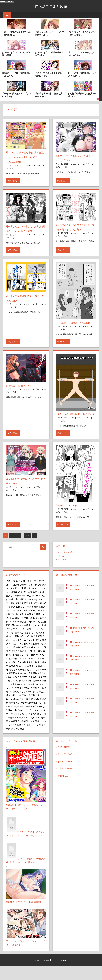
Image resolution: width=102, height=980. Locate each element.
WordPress (51, 974)
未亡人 (36, 720)
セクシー (37, 706)
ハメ (29, 621)
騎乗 (26, 632)
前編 (19, 702)
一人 (43, 628)
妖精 (35, 694)
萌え (29, 661)
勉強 (35, 687)
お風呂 (9, 691)
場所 (36, 665)
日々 (35, 632)
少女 (40, 598)
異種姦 (32, 657)
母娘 (24, 709)
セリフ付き (11, 739)
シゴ (42, 709)
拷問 (29, 683)
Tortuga (63, 974)
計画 (15, 691)
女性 (42, 609)
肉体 (31, 650)
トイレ (30, 665)
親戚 (22, 742)
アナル (30, 602)
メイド (9, 657)
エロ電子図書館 (63, 761)
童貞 (26, 624)
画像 (38, 165)
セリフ (23, 621)
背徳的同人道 (62, 789)
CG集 (30, 606)
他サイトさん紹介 (66, 566)
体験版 (23, 613)
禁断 (8, 709)
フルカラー (16, 609)
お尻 (31, 624)
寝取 (15, 606)
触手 (31, 632)
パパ (40, 691)
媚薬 (31, 691)
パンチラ (17, 694)
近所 (35, 691)
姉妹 (42, 657)
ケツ (30, 706)
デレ (22, 669)
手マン (25, 691)
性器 (13, 676)
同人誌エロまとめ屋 (51, 6)
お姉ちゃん (37, 683)
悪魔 (29, 680)
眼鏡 (11, 728)
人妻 (40, 606)
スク (17, 643)
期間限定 (26, 702)
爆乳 (29, 643)
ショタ (12, 635)
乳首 (42, 624)
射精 (36, 621)
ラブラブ (19, 617)
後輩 (17, 669)
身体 (40, 617)
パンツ (23, 680)
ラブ (19, 602)
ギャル (9, 624)
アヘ (40, 676)
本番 (24, 676)
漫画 (25, 606)
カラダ (18, 676)
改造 (11, 672)
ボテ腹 (30, 676)
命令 (31, 687)
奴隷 (42, 735)
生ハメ (27, 672)
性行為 (41, 702)
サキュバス (23, 687)
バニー (18, 709)
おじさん (19, 657)
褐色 (13, 639)
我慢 (36, 650)
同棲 (33, 709)
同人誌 (61, 570)
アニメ (39, 654)
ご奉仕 (27, 669)
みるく (16, 728)
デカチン (28, 731)
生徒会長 (10, 724)
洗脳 (15, 650)
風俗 (11, 680)
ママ (8, 646)
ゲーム (23, 654)
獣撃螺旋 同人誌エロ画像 (22, 395)
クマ (44, 691)
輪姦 (20, 683)
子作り (9, 694)
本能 (26, 717)
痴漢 (28, 739)
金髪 (26, 639)
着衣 (21, 632)
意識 (18, 680)
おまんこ (33, 728)
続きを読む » (13, 181)
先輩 (17, 646)
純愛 (24, 661)
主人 (18, 613)
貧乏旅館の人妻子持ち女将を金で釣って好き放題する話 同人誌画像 (76, 229)
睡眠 (37, 735)
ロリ (18, 665)
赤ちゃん (24, 728)
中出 (36, 595)
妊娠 (24, 635)
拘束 (26, 617)
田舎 (15, 687)
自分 (29, 613)
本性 (17, 742)
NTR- (24, 609)
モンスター (39, 661)
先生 (13, 646)
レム (40, 632)
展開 (15, 672)
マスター (36, 724)
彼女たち (42, 687)
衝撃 (19, 739)
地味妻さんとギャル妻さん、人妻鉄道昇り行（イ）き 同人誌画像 (26, 231)
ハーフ (20, 731)
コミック (28, 724)
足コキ (9, 706)
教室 (24, 683)
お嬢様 (18, 661)
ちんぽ (43, 635)
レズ (26, 650)
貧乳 (13, 628)
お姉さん (19, 639)
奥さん (16, 717)
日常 (13, 643)
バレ (33, 654)
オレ (35, 676)
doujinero (27, 165)
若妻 (23, 739)
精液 (40, 650)
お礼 (13, 742)
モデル (32, 713)
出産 (28, 698)
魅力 (29, 709)
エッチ (40, 728)
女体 (17, 654)
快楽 (13, 621)
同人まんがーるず (64, 768)
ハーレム (10, 632)
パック (37, 643)
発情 (26, 657)
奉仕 (22, 650)
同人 (88, 164)
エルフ (35, 680)
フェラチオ (41, 672)
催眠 (40, 665)
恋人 (43, 643)
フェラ (23, 598)
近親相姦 (19, 624)
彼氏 (8, 639)
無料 (30, 694)
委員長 (24, 694)
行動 (23, 698)
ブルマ (21, 672)
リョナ (32, 735)
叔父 (15, 720)
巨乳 (43, 595)
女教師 (37, 646)
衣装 (33, 702)
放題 (29, 646)
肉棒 (11, 717)
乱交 (24, 628)
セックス (10, 602)
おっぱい (31, 598)
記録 (42, 713)
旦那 (40, 680)
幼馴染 (23, 646)
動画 (17, 635)
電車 (15, 683)
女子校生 (36, 731)
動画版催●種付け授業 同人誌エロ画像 (24, 916)
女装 (38, 635)
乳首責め (17, 698)
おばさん (19, 724)
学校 (38, 628)
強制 (37, 713)
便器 (11, 687)
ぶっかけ (36, 609)
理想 (17, 735)
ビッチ (34, 617)
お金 (44, 694)
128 (28, 550)
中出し (30, 595)
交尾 (11, 683)
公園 (21, 713)
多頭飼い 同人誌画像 (69, 519)
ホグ (8, 676)
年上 (39, 694)
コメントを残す (12, 168)
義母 (33, 698)
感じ (17, 632)
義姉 (43, 731)
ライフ (38, 698)
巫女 (43, 706)
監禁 (44, 654)
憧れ (37, 657)
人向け (24, 595)
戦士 (33, 672)
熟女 (18, 621)
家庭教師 (33, 717)
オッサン (35, 739)
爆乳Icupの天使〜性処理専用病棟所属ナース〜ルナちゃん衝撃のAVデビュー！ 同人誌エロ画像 (26, 157)
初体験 (16, 713)
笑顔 (13, 735)
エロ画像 (62, 573)
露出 (13, 613)
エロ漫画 (28, 720)
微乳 (34, 628)
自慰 (13, 709)
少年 (31, 639)
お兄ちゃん (18, 706)
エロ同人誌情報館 (64, 782)
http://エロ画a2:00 (64, 775)
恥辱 (26, 713)
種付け (9, 650)
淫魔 (22, 717)
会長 (25, 706)
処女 (44, 602)
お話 (8, 628)
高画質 (42, 720)
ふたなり (31, 635)
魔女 (8, 735)
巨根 (22, 643)
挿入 (43, 621)
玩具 (38, 709)
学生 (44, 632)
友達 (42, 646)
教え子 (20, 720)
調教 (13, 617)
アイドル (37, 639)
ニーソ (9, 698)
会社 (13, 665)
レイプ (9, 713)
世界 (35, 624)
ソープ (14, 702)
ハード (12, 669)
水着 (29, 628)
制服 (24, 602)
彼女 (44, 598)
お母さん (40, 669)
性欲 (17, 628)
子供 (19, 691)
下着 (13, 654)
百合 (33, 669)
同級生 (23, 665)
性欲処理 (24, 735)
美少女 (37, 613)
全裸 (13, 661)
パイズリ (37, 602)
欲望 (29, 654)
